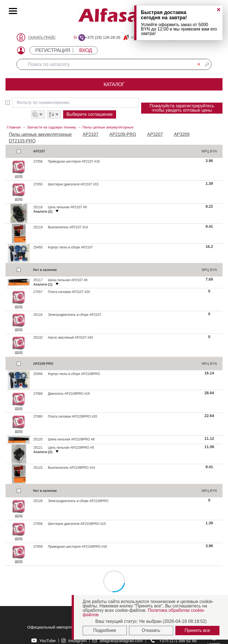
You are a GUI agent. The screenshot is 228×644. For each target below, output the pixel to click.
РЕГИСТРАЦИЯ (53, 50)
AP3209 (182, 134)
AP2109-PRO (123, 134)
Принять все (197, 630)
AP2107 (91, 134)
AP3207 (155, 134)
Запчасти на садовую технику (51, 127)
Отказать (151, 630)
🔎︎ (207, 64)
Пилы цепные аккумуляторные (108, 127)
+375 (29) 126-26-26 (103, 37)
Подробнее (105, 630)
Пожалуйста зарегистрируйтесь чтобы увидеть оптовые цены (182, 108)
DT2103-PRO (22, 141)
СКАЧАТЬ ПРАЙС (42, 37)
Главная (14, 127)
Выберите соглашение (90, 114)
